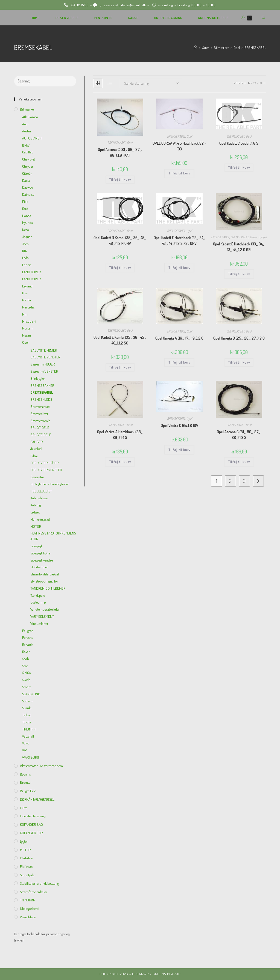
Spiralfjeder (28, 875)
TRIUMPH (29, 729)
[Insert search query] (45, 81)
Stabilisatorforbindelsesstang (39, 883)
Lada (25, 258)
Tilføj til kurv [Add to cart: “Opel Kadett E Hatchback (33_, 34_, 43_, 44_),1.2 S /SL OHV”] (179, 268)
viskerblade (28, 917)
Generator (37, 477)
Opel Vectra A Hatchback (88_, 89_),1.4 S (120, 435)
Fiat (25, 201)
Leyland (27, 286)
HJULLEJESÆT (41, 491)
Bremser (26, 782)
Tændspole (38, 595)
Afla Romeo (30, 117)
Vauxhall (28, 736)
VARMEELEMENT (42, 616)
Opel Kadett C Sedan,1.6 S (239, 143)
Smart (27, 687)
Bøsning (25, 774)
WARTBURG (31, 757)
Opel (130, 143)
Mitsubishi (29, 321)
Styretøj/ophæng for (44, 581)
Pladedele (26, 858)
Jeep (25, 244)
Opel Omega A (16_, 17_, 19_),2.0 (179, 338)
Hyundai (28, 222)
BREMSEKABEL (255, 47)
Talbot (27, 715)
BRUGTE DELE (41, 435)
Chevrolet (29, 159)
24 (255, 83)
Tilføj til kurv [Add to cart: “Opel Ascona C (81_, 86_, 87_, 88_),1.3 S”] (239, 462)
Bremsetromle (40, 421)
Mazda (27, 300)
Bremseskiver (39, 414)
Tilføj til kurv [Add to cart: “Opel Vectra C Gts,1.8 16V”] (179, 450)
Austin (27, 131)
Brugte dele (28, 791)
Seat (25, 666)
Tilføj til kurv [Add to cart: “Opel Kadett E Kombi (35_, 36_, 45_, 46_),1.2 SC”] (120, 367)
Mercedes (28, 307)
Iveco (26, 230)
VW (24, 750)
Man (25, 293)
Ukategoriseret (30, 908)
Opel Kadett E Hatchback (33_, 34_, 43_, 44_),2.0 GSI (239, 247)
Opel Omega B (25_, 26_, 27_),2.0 (239, 338)
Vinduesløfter (39, 623)
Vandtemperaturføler (45, 609)
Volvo (26, 743)
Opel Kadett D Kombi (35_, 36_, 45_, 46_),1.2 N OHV (120, 240)
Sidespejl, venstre (42, 560)
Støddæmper (39, 567)
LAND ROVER (31, 272)
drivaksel (36, 449)
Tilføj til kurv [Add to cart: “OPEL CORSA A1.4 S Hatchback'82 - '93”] (179, 173)
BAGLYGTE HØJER (44, 350)
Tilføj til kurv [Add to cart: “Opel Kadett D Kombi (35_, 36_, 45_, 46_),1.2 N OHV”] (120, 268)
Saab (26, 659)
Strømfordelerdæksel (45, 574)
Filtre (34, 456)
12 (249, 83)
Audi (25, 124)
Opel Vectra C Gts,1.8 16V (180, 425)
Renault (27, 645)
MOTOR (36, 526)
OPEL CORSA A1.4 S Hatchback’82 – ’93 (180, 146)
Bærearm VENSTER (44, 371)
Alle (263, 83)
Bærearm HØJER (43, 364)
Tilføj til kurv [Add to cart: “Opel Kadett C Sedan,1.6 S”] (239, 167)
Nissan (27, 335)
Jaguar (27, 237)
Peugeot (27, 631)
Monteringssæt (40, 519)
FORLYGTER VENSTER (46, 470)
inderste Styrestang (33, 816)
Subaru (27, 701)
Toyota (27, 722)
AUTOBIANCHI (32, 138)
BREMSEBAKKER (42, 385)
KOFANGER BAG (31, 824)
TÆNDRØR (27, 900)
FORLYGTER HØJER (44, 463)
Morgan (27, 328)
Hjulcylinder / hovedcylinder (50, 484)
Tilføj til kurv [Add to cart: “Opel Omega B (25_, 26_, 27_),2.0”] (239, 362)
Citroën (27, 173)
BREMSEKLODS (41, 399)
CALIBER (37, 442)
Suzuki (27, 708)
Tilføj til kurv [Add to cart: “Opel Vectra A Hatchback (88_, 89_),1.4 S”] (120, 462)
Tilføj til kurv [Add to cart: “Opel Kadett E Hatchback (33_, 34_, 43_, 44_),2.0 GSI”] (239, 274)
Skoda (26, 680)
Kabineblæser (40, 498)
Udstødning (38, 602)
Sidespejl (36, 546)
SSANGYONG (31, 694)
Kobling (36, 505)
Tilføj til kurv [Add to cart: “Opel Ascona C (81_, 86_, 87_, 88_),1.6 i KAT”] (120, 179)
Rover (26, 652)
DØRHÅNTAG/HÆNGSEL (37, 799)
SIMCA (27, 673)
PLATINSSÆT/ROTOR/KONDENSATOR (53, 536)
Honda (27, 216)
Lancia (27, 265)
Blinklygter (38, 378)
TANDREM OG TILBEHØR (48, 588)
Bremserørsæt (40, 406)
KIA (24, 251)
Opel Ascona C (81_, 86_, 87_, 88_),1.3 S (239, 435)
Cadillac (28, 152)
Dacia (26, 180)
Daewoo (255, 237)
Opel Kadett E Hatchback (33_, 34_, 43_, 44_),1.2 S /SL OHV (180, 240)
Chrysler (28, 166)
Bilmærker (27, 109)
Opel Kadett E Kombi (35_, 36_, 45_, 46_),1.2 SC (120, 340)
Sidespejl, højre (40, 553)
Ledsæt (35, 512)
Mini (25, 314)
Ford (25, 209)
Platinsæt (26, 866)
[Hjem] (195, 47)
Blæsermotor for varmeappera (41, 766)
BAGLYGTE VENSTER (45, 357)
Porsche (28, 637)
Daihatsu (28, 194)
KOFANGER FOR (31, 833)
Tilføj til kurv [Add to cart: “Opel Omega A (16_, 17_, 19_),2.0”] (179, 362)
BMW (26, 145)
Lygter (24, 841)
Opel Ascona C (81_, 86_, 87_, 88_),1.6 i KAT (120, 152)
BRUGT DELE (40, 427)
